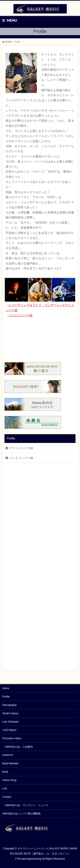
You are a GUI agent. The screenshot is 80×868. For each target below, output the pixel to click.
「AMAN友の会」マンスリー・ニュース (25, 805)
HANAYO (8, 755)
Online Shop (9, 780)
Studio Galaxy (10, 713)
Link (5, 789)
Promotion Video (12, 738)
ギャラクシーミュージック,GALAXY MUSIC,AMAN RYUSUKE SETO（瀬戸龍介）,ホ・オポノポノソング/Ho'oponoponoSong (44, 854)
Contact (7, 797)
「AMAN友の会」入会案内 (18, 747)
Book (5, 772)
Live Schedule (10, 722)
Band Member (10, 763)
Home (6, 688)
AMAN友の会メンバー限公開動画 (21, 814)
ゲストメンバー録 (21, 448)
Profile (11, 438)
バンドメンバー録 (20, 315)
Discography (9, 705)
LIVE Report (9, 730)
